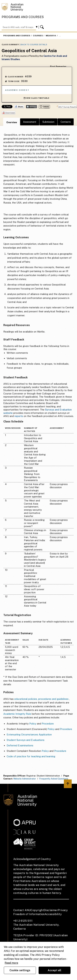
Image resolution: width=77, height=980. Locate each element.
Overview (12, 122)
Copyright (37, 910)
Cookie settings (20, 970)
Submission (48, 122)
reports (19, 416)
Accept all (55, 970)
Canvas (44, 107)
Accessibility (53, 914)
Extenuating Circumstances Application (29, 735)
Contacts (66, 122)
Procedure (48, 724)
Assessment (30, 122)
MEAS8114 (51, 36)
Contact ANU (22, 910)
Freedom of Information (29, 914)
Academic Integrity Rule (17, 714)
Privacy (63, 910)
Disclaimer (51, 910)
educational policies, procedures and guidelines (41, 699)
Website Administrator (25, 779)
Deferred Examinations (20, 745)
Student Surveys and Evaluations (26, 740)
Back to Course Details (34, 45)
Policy (33, 724)
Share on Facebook (19, 107)
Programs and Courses (23, 17)
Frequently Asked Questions (54, 779)
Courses (38, 36)
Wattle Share (32, 107)
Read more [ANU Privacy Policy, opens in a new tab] (11, 963)
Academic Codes (17, 90)
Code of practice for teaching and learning (31, 756)
